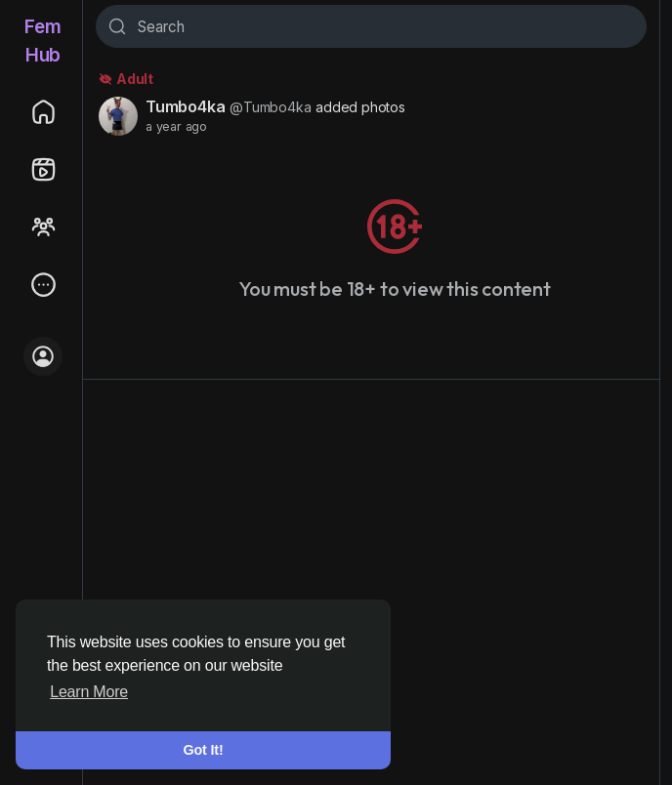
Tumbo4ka (185, 106)
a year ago (176, 126)
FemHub (42, 41)
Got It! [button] (204, 750)
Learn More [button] (89, 692)
